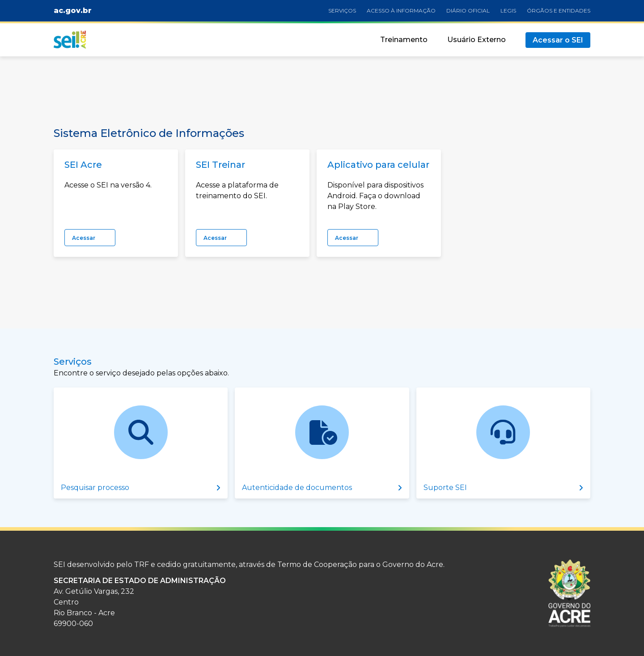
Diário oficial (468, 11)
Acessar (84, 238)
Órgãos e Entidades (559, 11)
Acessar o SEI (558, 40)
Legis (508, 11)
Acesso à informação (401, 11)
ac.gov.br (73, 11)
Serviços (342, 11)
